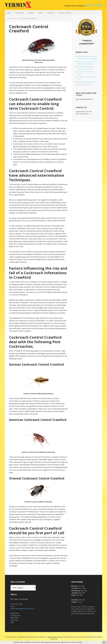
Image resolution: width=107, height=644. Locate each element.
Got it (87, 642)
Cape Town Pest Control (18, 5)
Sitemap (100, 637)
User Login (54, 639)
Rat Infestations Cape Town (87, 82)
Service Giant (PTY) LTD (55, 637)
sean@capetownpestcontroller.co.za (22, 609)
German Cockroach (84, 85)
